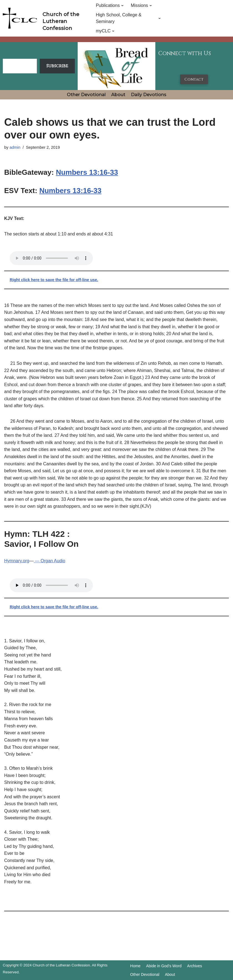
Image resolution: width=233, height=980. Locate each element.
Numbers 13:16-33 (87, 172)
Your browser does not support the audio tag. (51, 258)
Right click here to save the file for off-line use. (54, 280)
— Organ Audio (49, 561)
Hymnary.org (17, 561)
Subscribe (57, 66)
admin (15, 147)
